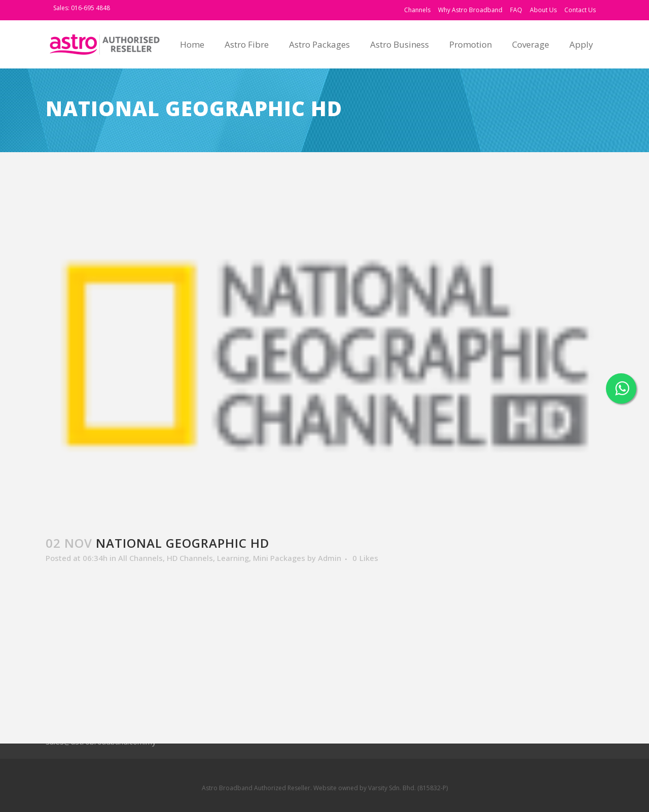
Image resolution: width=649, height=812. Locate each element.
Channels (417, 10)
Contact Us (580, 10)
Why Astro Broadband (470, 10)
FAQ (516, 10)
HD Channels (190, 558)
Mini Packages (279, 558)
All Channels (140, 558)
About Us (543, 10)
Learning (233, 558)
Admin (330, 558)
